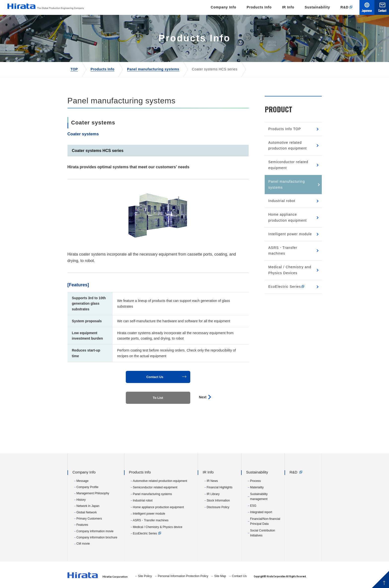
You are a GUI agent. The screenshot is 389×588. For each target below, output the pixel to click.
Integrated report (261, 512)
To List (158, 398)
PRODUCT (278, 109)
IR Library (213, 494)
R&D (344, 7)
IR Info (288, 7)
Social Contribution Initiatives (263, 533)
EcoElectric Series (288, 287)
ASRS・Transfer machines (283, 251)
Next (203, 397)
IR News (212, 481)
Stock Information (218, 500)
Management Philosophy (93, 493)
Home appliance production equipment (288, 217)
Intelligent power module (290, 234)
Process (255, 481)
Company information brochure (97, 537)
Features (82, 525)
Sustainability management (259, 497)
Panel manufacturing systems (287, 184)
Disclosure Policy (218, 507)
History (81, 500)
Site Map (220, 576)
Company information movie (95, 531)
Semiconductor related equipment (288, 165)
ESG (253, 506)
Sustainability (317, 7)
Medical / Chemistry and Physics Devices (290, 270)
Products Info (259, 7)
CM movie (83, 544)
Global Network (87, 512)
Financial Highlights (220, 487)
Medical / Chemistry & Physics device (158, 527)
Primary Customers (89, 519)
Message (82, 481)
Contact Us (239, 576)
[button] (158, 377)
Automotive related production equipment (288, 146)
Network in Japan (88, 506)
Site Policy (145, 576)
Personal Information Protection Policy (183, 576)
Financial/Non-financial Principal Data (265, 521)
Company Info (223, 7)
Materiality (257, 487)
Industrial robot (282, 201)
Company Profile (87, 487)
